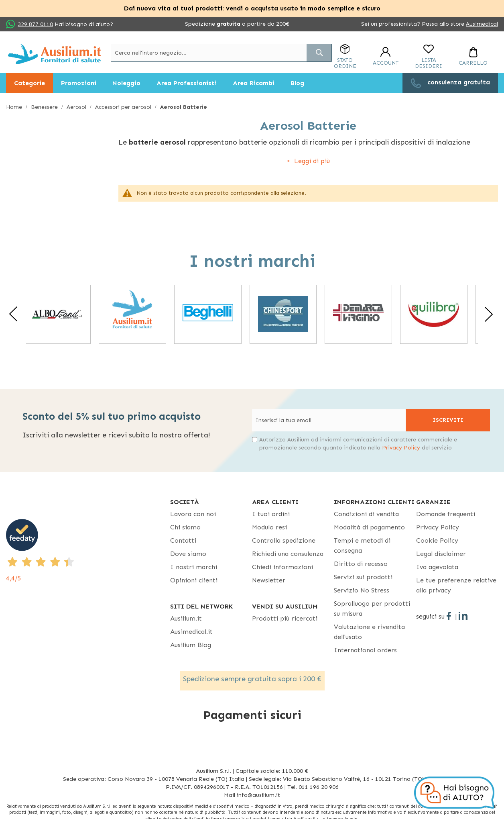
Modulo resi (269, 527)
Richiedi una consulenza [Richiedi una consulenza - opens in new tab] (288, 554)
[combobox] (221, 53)
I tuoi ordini (271, 514)
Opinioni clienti (194, 580)
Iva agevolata (437, 567)
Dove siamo (188, 554)
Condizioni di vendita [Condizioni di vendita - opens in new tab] (366, 514)
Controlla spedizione (284, 540)
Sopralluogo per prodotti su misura (372, 609)
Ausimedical (482, 24)
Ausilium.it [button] (186, 618)
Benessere (45, 107)
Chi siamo (185, 527)
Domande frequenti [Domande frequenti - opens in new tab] (446, 514)
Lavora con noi (193, 514)
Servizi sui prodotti (363, 577)
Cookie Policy (437, 540)
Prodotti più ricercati (285, 618)
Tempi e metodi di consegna (362, 545)
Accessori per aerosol (124, 107)
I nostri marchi (194, 567)
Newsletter (269, 580)
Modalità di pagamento (369, 527)
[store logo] (54, 54)
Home (15, 107)
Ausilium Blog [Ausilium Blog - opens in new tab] (191, 645)
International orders (365, 650)
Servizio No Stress (362, 590)
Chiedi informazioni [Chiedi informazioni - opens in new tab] (282, 567)
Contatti (183, 540)
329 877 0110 (35, 24)
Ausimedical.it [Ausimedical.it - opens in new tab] (191, 632)
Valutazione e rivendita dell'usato (369, 632)
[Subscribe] (448, 420)
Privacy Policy (401, 448)
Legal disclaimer (441, 554)
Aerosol (77, 107)
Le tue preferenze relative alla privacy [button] (456, 585)
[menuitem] (29, 83)
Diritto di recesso (361, 564)
